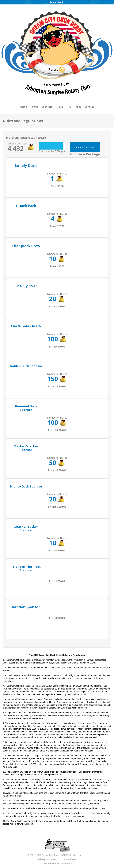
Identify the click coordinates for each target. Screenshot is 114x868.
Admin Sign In (57, 2)
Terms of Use (69, 859)
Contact (89, 107)
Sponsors (47, 107)
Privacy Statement (48, 859)
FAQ (69, 107)
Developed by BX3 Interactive (57, 864)
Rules (78, 107)
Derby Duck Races (51, 855)
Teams (34, 107)
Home (23, 107)
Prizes (59, 107)
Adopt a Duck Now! (85, 147)
